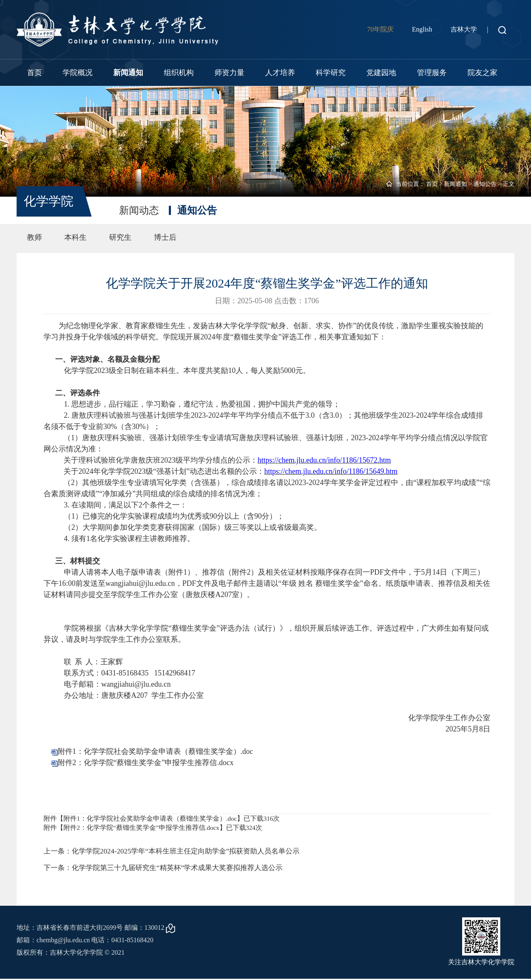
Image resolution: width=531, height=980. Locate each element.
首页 (34, 73)
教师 (34, 237)
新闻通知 (128, 73)
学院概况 (78, 73)
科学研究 (331, 73)
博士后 (165, 237)
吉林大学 (464, 29)
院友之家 (482, 73)
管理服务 (432, 73)
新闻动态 (139, 210)
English (422, 29)
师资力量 (229, 73)
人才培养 (280, 73)
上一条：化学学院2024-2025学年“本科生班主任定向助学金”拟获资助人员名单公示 (179, 852)
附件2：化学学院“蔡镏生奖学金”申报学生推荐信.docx (146, 763)
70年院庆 (380, 29)
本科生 (76, 237)
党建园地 (381, 73)
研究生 (120, 237)
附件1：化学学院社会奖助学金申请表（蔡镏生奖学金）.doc (156, 751)
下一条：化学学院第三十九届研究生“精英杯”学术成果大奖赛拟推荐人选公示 (170, 869)
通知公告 (485, 184)
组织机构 (179, 73)
